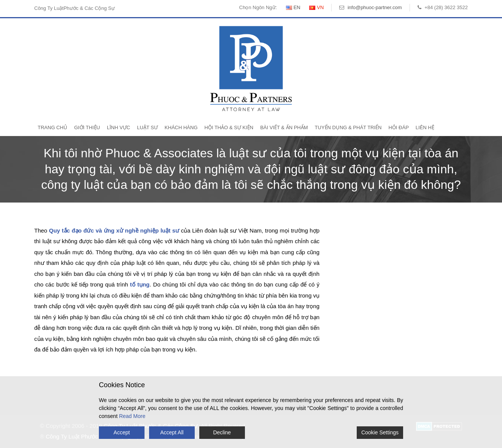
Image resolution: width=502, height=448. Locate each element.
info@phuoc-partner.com (375, 7)
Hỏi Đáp (398, 127)
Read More (132, 416)
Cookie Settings (380, 432)
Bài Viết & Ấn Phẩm (284, 127)
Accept (122, 432)
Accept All (172, 432)
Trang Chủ (52, 127)
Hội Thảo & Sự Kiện (229, 127)
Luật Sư (147, 127)
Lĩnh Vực (118, 127)
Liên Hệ (425, 127)
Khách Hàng (181, 127)
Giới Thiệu (87, 127)
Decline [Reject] (222, 432)
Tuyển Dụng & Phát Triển (348, 127)
